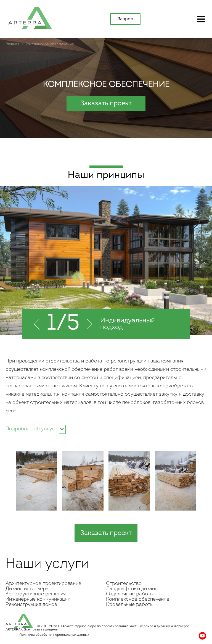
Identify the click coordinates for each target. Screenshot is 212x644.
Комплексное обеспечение (138, 599)
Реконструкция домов (31, 605)
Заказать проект (106, 104)
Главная (12, 44)
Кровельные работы (130, 605)
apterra (30, 18)
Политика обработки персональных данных (54, 635)
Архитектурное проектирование (43, 584)
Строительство (124, 584)
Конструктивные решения (36, 594)
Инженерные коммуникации (38, 599)
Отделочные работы (130, 594)
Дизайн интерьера (27, 589)
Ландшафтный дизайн (132, 589)
